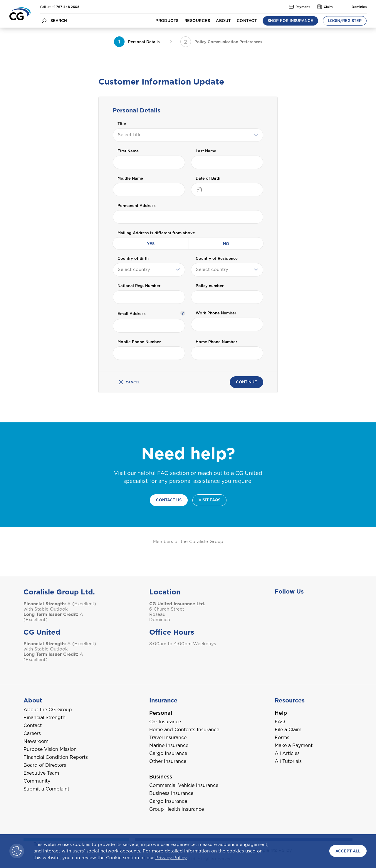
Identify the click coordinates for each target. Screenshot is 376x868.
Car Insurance (165, 722)
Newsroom (36, 741)
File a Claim (288, 730)
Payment (299, 7)
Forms (282, 738)
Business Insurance (171, 793)
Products (167, 21)
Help (281, 713)
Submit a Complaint (46, 789)
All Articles (287, 753)
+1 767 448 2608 (66, 7)
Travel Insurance (168, 738)
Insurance (163, 700)
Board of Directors (45, 765)
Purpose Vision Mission (50, 749)
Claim (325, 7)
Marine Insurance (169, 745)
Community (37, 781)
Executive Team (41, 773)
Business (161, 777)
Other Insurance (168, 761)
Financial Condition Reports (56, 757)
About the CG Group (48, 710)
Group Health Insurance (177, 809)
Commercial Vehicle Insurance (184, 785)
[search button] (44, 21)
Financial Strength (45, 718)
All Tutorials (288, 761)
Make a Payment (294, 745)
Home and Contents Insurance (184, 730)
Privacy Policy (171, 858)
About (223, 21)
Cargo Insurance (168, 753)
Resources (197, 21)
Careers (32, 733)
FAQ (280, 722)
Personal (161, 713)
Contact (247, 21)
